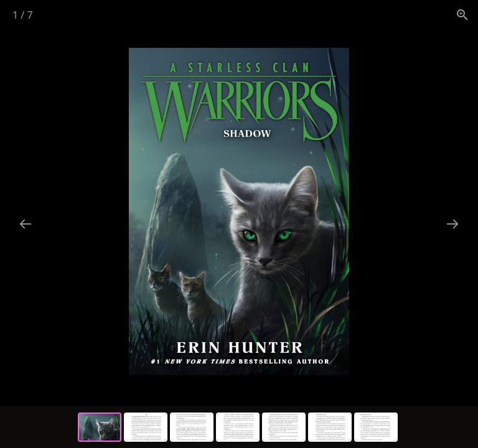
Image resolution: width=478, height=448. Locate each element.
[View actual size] (462, 15)
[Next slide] (452, 224)
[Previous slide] (26, 224)
